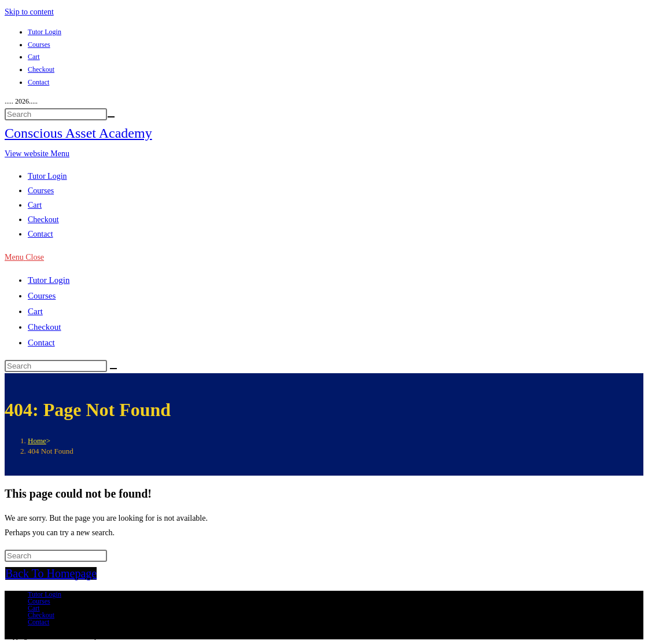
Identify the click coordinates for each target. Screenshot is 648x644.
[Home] (37, 441)
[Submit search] (113, 369)
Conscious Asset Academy (78, 133)
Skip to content (29, 12)
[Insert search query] (56, 114)
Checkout (41, 69)
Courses (39, 45)
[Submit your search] (111, 117)
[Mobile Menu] (24, 257)
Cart (34, 57)
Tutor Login (45, 32)
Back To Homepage (51, 573)
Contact (38, 82)
